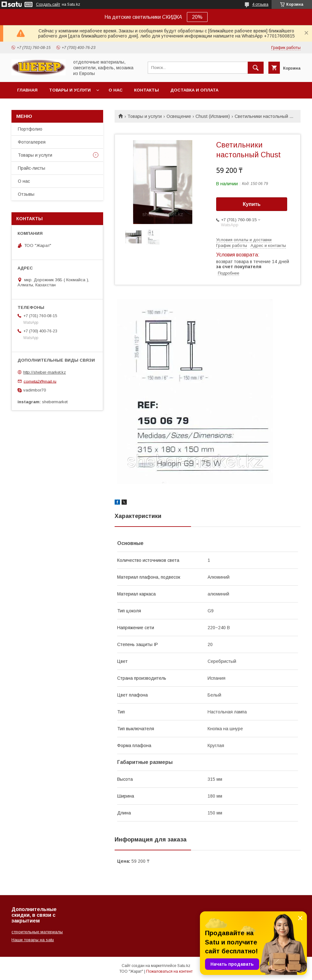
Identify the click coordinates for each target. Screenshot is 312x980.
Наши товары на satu (33, 940)
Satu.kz (184, 966)
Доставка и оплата (194, 90)
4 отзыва (260, 4)
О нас (116, 90)
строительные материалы (37, 932)
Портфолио (30, 129)
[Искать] (256, 68)
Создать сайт (48, 4)
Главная (27, 90)
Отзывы (26, 194)
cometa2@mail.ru (40, 381)
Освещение (179, 116)
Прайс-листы (32, 168)
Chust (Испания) (213, 116)
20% (197, 17)
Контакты (146, 90)
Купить (252, 204)
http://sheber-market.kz (45, 372)
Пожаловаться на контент (169, 971)
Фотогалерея (32, 142)
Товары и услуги (70, 90)
